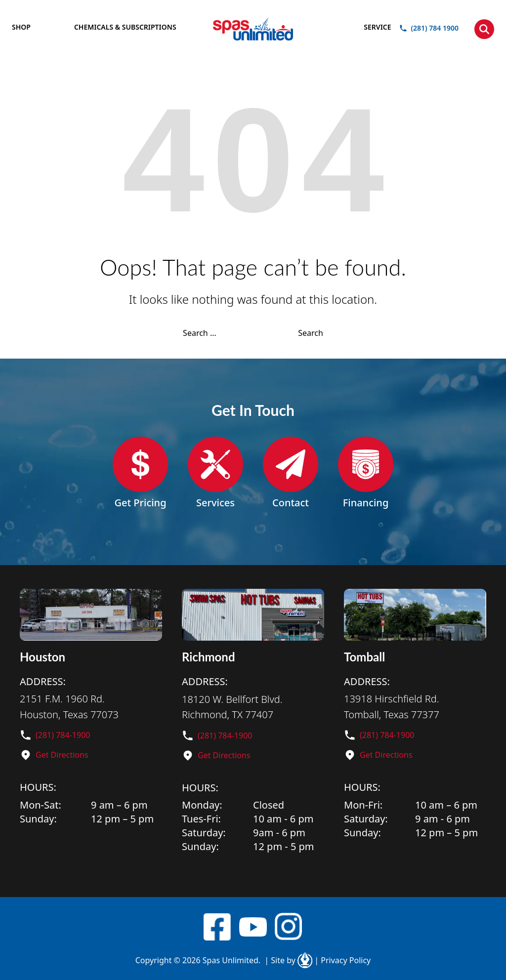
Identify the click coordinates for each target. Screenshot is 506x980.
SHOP (21, 27)
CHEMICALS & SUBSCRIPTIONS (125, 27)
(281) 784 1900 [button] (429, 28)
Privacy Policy (342, 960)
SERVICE (377, 27)
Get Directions (62, 755)
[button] (484, 29)
